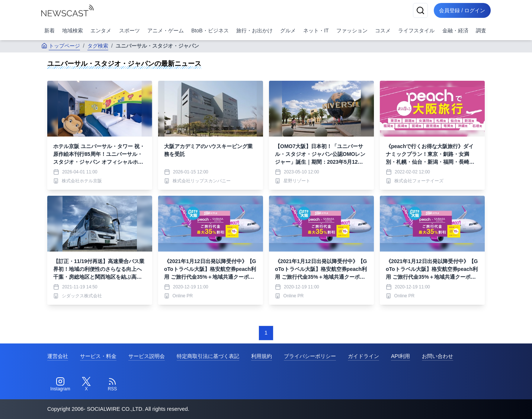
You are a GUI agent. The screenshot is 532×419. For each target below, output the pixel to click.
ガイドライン (363, 356)
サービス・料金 (98, 356)
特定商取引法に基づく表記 (208, 356)
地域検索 (73, 31)
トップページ (61, 46)
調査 (481, 31)
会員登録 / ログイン (462, 10)
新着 (49, 31)
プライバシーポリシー (310, 356)
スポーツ (129, 31)
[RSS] (112, 384)
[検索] (419, 10)
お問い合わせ (438, 356)
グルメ (288, 31)
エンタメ (101, 31)
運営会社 (58, 356)
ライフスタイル (416, 31)
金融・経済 (455, 31)
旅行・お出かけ (254, 31)
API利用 (400, 356)
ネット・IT (316, 31)
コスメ (383, 31)
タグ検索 (98, 46)
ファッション (352, 31)
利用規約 (262, 356)
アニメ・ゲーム (166, 31)
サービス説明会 (147, 356)
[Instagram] (60, 384)
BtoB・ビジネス (210, 31)
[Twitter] (86, 384)
